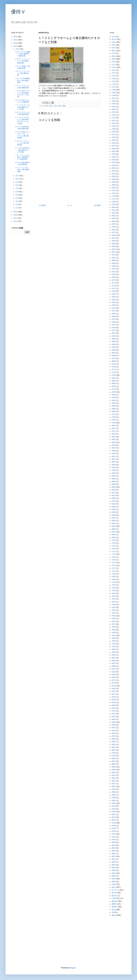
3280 (114, 314)
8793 (114, 753)
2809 (114, 207)
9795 (114, 840)
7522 (114, 599)
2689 (114, 182)
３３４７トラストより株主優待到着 (22, 87)
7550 (114, 605)
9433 (114, 809)
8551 (114, 736)
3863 (114, 381)
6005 (114, 490)
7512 (114, 588)
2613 (114, 174)
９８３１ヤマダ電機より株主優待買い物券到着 (22, 54)
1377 (114, 73)
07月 (114, 53)
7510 (114, 585)
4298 (114, 392)
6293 (114, 507)
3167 (114, 280)
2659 (114, 176)
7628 (114, 619)
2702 (114, 190)
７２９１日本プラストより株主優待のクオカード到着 (22, 94)
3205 (114, 297)
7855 (114, 633)
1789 (114, 95)
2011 (16, 221)
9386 (114, 798)
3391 (114, 333)
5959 (114, 487)
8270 (114, 711)
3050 (114, 246)
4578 (114, 398)
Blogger (73, 968)
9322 (114, 789)
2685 (114, 179)
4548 (114, 395)
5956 (114, 484)
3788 (114, 375)
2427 (114, 146)
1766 (114, 90)
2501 (114, 151)
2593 (114, 168)
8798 (114, 756)
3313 (114, 319)
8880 (114, 764)
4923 (114, 442)
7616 (114, 616)
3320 (114, 322)
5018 (114, 467)
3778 (114, 372)
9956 (114, 876)
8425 (114, 728)
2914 (114, 221)
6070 (114, 493)
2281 (114, 123)
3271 (114, 311)
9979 (114, 879)
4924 (114, 445)
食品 (114, 910)
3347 (114, 325)
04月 (114, 45)
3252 (114, 308)
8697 (114, 750)
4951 (114, 456)
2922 (114, 230)
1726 (114, 84)
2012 (16, 218)
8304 (114, 719)
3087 (114, 258)
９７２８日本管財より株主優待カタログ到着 (22, 150)
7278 (114, 554)
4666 (114, 409)
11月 (17, 176)
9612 (114, 817)
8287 (114, 717)
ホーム (70, 205)
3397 (114, 336)
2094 (114, 109)
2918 (114, 227)
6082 (114, 498)
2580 (114, 165)
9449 (114, 812)
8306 (114, 722)
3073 (114, 255)
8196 (114, 689)
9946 (114, 870)
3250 (114, 305)
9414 (114, 806)
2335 (114, 137)
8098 (114, 666)
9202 (114, 787)
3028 (114, 241)
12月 (17, 49)
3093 (114, 263)
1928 (114, 101)
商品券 (114, 901)
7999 (114, 652)
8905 (114, 767)
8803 (114, 759)
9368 (114, 792)
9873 (114, 859)
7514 (114, 593)
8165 (114, 677)
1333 (114, 70)
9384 (114, 795)
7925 (114, 638)
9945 (114, 868)
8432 (114, 731)
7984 (114, 649)
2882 (114, 216)
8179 (114, 683)
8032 (114, 655)
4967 (114, 462)
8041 (114, 658)
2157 (114, 118)
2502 (114, 154)
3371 (114, 330)
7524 (114, 602)
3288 (114, 316)
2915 (114, 224)
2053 (114, 107)
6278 (114, 501)
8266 (114, 705)
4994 (114, 465)
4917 (114, 431)
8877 (114, 761)
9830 (114, 842)
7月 (17, 188)
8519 (114, 733)
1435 (114, 79)
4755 (114, 420)
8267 (114, 708)
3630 (114, 347)
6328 (114, 509)
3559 (114, 344)
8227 (114, 694)
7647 (114, 624)
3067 (114, 252)
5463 (114, 473)
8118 (114, 672)
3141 (114, 272)
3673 (114, 358)
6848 (114, 529)
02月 (114, 39)
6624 (114, 523)
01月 (114, 37)
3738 (114, 367)
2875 (114, 213)
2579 (114, 162)
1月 (17, 208)
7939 (114, 641)
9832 (114, 848)
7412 (114, 565)
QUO (60, 106)
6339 (114, 512)
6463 (114, 518)
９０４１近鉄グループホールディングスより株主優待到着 (22, 135)
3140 (114, 269)
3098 (114, 266)
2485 (114, 149)
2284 (114, 126)
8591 (114, 742)
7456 (114, 577)
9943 (114, 865)
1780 (114, 93)
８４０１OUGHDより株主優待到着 (22, 128)
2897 (114, 218)
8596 (114, 745)
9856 (114, 854)
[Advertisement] (70, 192)
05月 (114, 48)
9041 (114, 778)
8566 (114, 739)
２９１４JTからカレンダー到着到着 (23, 101)
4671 (114, 414)
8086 (114, 661)
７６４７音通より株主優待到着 (22, 67)
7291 (114, 557)
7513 (114, 591)
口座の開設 (116, 898)
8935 (114, 773)
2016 (16, 43)
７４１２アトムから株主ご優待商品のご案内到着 (22, 157)
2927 (114, 232)
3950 (114, 384)
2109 (114, 115)
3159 (114, 277)
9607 (114, 815)
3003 (114, 235)
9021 (114, 775)
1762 (114, 87)
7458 (114, 579)
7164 (114, 543)
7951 (114, 647)
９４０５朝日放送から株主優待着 (22, 163)
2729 (114, 196)
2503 (114, 157)
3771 (114, 370)
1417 (114, 76)
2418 (114, 143)
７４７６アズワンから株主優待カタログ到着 (22, 107)
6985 (114, 537)
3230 (114, 300)
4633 (114, 400)
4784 (114, 423)
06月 (114, 51)
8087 (114, 663)
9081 (114, 781)
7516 (114, 596)
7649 (114, 627)
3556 (114, 342)
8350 (114, 725)
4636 (114, 403)
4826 (114, 426)
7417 (114, 568)
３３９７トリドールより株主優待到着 (22, 73)
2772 (114, 199)
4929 (114, 454)
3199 (114, 291)
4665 (114, 406)
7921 (114, 635)
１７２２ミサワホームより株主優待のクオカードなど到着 (22, 120)
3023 (114, 238)
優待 (64, 106)
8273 (114, 714)
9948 (114, 873)
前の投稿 (97, 205)
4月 (17, 198)
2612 (114, 171)
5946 (114, 479)
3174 (114, 283)
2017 (16, 40)
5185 (114, 470)
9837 (114, 851)
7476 (114, 582)
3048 (114, 244)
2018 (16, 37)
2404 (114, 140)
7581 (114, 607)
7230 (114, 549)
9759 (114, 828)
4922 (114, 440)
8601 (114, 747)
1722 (55, 106)
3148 (114, 274)
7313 (114, 563)
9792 (114, 837)
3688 (114, 361)
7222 (114, 546)
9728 (114, 823)
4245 (114, 386)
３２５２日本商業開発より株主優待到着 (22, 80)
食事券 (114, 907)
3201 (114, 294)
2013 (16, 215)
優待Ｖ (18, 12)
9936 (114, 862)
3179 (114, 286)
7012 (114, 540)
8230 (114, 700)
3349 (114, 328)
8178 (114, 680)
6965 (114, 535)
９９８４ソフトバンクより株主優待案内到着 (22, 61)
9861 (114, 856)
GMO (114, 884)
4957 (114, 459)
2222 (114, 121)
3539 (114, 339)
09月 (51, 106)
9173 (114, 784)
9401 (114, 801)
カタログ (115, 890)
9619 (114, 820)
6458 (114, 515)
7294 (114, 560)
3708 (114, 364)
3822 (114, 378)
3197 (114, 288)
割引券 (114, 893)
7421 (114, 571)
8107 (114, 669)
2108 (114, 112)
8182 (114, 686)
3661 (114, 353)
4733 (114, 417)
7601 (114, 610)
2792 (114, 204)
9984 (114, 882)
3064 (114, 249)
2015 (16, 46)
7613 (114, 613)
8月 (17, 185)
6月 (17, 192)
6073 (114, 495)
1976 (114, 104)
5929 (114, 476)
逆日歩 (114, 896)
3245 (114, 302)
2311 (114, 135)
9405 (114, 803)
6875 (114, 532)
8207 (114, 691)
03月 (47, 106)
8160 (114, 675)
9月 (17, 182)
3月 (17, 201)
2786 (114, 202)
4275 (114, 389)
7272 (114, 551)
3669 (114, 356)
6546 (114, 521)
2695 (114, 188)
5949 (114, 481)
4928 (114, 451)
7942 (114, 644)
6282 (114, 504)
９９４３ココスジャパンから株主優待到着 (22, 143)
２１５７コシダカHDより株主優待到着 (22, 170)
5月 (17, 195)
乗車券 (114, 904)
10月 (17, 179)
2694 (114, 185)
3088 (114, 260)
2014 (16, 212)
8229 (114, 697)
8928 (114, 770)
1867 (114, 98)
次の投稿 (42, 205)
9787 (114, 834)
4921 (114, 437)
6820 (114, 526)
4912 (114, 428)
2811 (114, 210)
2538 (114, 160)
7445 (114, 574)
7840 (114, 630)
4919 (114, 434)
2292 (114, 132)
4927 (114, 448)
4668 (114, 412)
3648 (114, 350)
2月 (17, 204)
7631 (114, 621)
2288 (114, 129)
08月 (114, 56)
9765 (114, 831)
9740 (114, 826)
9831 (114, 845)
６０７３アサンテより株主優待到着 (22, 113)
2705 (114, 193)
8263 (114, 703)
